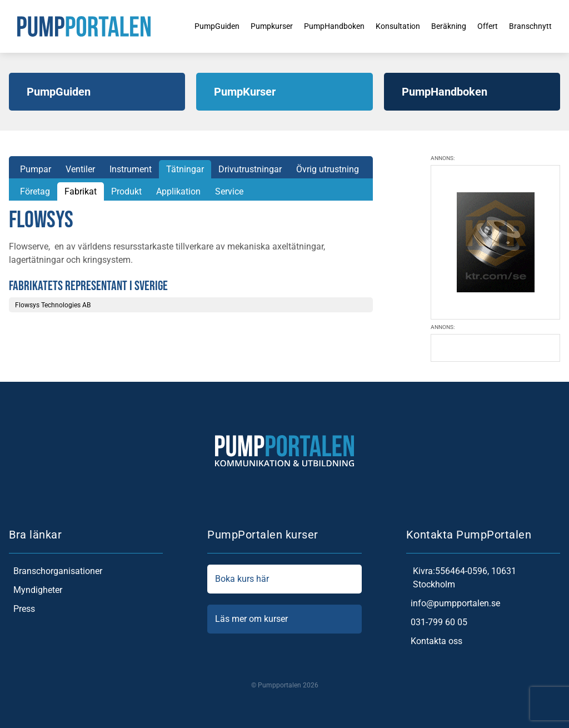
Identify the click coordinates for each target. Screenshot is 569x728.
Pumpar (36, 169)
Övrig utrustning (328, 169)
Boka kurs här (284, 579)
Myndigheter (36, 590)
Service (229, 191)
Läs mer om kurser (284, 619)
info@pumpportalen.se (453, 604)
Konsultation (392, 26)
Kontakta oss (434, 641)
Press (22, 609)
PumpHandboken (322, 26)
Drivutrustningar (250, 169)
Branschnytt (536, 26)
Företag (35, 191)
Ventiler (80, 169)
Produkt (126, 191)
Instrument (131, 169)
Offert (490, 26)
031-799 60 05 (437, 622)
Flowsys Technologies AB (53, 305)
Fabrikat (81, 191)
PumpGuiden (193, 26)
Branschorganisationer (56, 571)
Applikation (178, 191)
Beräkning (448, 26)
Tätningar (185, 169)
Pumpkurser (253, 26)
